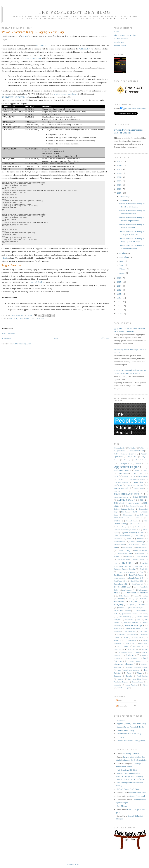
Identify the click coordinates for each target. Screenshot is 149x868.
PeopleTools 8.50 (137, 581)
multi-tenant (129, 557)
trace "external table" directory (129, 670)
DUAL (135, 512)
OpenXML (139, 566)
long (129, 551)
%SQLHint (132, 448)
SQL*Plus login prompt (125, 652)
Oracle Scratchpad (137, 796)
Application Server (122, 470)
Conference (118, 485)
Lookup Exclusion (141, 551)
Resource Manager (134, 625)
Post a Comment (8, 334)
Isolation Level (133, 545)
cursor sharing (121, 488)
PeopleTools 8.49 (120, 581)
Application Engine (127, 467)
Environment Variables (136, 518)
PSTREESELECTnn (33, 58)
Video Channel (120, 46)
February (123, 269)
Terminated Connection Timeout (137, 667)
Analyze (125, 464)
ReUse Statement (134, 629)
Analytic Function (142, 460)
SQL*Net (144, 649)
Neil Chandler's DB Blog (127, 770)
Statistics (130, 655)
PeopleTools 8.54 (123, 587)
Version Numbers (132, 685)
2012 (119, 290)
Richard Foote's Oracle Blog (128, 789)
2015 (119, 282)
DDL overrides (134, 503)
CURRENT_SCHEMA (136, 485)
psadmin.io (143, 605)
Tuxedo (129, 676)
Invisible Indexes (120, 545)
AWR (146, 470)
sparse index (143, 643)
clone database (143, 476)
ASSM (137, 470)
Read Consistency (126, 617)
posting (145, 596)
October (123, 253)
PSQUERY (118, 611)
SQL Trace (119, 649)
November (124, 200)
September (124, 257)
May (122, 265)
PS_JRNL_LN (137, 602)
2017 (119, 193)
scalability (121, 634)
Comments (121, 706)
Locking (121, 551)
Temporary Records (124, 664)
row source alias (131, 632)
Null (116, 563)
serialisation (133, 640)
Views (145, 685)
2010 (119, 298)
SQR (138, 652)
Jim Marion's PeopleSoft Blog (129, 734)
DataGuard (122, 491)
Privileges (133, 599)
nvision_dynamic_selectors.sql (66, 94)
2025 (119, 161)
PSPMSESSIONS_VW (137, 608)
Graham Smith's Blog (125, 730)
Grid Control (140, 536)
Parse (142, 572)
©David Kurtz (74, 864)
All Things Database (131, 753)
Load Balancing (128, 548)
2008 (119, 306)
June (122, 261)
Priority (121, 599)
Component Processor (121, 482)
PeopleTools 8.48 (137, 578)
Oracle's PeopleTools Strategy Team (131, 741)
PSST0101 (121, 737)
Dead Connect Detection (135, 506)
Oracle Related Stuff (138, 793)
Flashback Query (121, 527)
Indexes (140, 539)
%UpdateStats (120, 451)
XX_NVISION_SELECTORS (14, 97)
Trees (130, 673)
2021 (119, 177)
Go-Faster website (121, 39)
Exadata (117, 521)
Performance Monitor (137, 593)
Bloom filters (139, 473)
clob (134, 476)
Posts (119, 701)
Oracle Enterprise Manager (127, 572)
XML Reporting (123, 688)
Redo (139, 620)
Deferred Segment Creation (124, 509)
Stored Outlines (132, 658)
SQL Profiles (123, 646)
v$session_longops (138, 682)
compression (138, 482)
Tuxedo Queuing (142, 676)
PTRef (129, 611)
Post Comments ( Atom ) (22, 344)
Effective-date (128, 515)
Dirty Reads (125, 512)
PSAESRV (122, 608)
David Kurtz (119, 42)
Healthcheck (118, 539)
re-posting (144, 614)
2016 (119, 278)
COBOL (121, 479)
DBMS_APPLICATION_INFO (128, 494)
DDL (142, 500)
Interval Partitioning (137, 542)
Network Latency (139, 559)
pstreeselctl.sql (36, 282)
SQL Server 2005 (139, 646)
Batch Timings (124, 473)
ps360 (133, 605)
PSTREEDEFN (85, 49)
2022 (119, 173)
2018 (119, 189)
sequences (118, 640)
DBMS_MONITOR (140, 497)
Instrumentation (120, 542)
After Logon (128, 460)
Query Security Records (130, 614)
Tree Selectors (27, 319)
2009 (119, 302)
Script (126, 637)
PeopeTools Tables (137, 575)
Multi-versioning (142, 557)
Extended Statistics (133, 521)
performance (128, 590)
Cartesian (126, 476)
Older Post (105, 338)
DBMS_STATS (126, 500)
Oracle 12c (144, 569)
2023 (119, 169)
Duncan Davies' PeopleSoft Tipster (131, 727)
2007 (119, 310)
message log (140, 553)
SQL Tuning (133, 649)
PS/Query (119, 604)
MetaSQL (118, 557)
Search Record (139, 637)
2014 (119, 286)
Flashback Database (138, 524)
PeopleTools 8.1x (120, 578)
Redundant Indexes (131, 623)
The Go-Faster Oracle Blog (125, 35)
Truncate (118, 676)
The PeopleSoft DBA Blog (75, 12)
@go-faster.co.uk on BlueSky (133, 108)
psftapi (4, 258)
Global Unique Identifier (123, 536)
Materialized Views (125, 553)
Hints (129, 539)
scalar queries (133, 634)
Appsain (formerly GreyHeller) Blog (131, 723)
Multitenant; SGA (124, 559)
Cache (116, 476)
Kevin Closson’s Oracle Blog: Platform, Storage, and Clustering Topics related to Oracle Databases (130, 776)
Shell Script (130, 643)
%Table (142, 448)
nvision (13, 319)
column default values (137, 479)
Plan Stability (125, 596)
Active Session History (125, 454)
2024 (119, 165)
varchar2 (117, 685)
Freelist (139, 527)
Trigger (40, 319)
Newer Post (6, 338)
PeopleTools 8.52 (121, 584)
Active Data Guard (137, 451)
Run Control (143, 632)
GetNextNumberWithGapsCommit (126, 530)
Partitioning (119, 575)
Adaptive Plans (133, 457)
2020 (119, 181)
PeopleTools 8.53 (138, 584)
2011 (119, 294)
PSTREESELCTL (43, 46)
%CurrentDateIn (120, 448)
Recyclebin (129, 620)
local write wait (142, 548)
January (123, 273)
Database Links (139, 488)
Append (139, 464)
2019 (119, 185)
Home (56, 338)
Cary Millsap (122, 806)
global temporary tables (133, 533)
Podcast (136, 596)
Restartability (119, 629)
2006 (119, 314)
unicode (121, 679)
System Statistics (136, 661)
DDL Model (119, 503)
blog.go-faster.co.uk (115, 18)
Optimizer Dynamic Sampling (125, 569)
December (124, 196)
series (25, 36)
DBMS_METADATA (121, 497)
